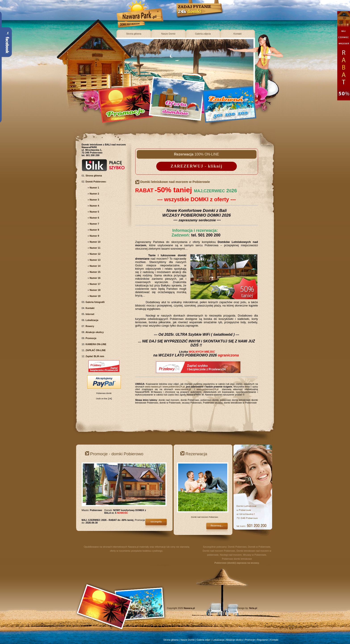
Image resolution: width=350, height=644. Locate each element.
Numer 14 (95, 266)
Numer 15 (95, 272)
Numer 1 (94, 188)
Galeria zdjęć (204, 640)
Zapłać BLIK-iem (94, 356)
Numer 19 (95, 296)
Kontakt (237, 34)
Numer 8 (94, 230)
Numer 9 (94, 236)
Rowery (89, 326)
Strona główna (134, 34)
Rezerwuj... (217, 526)
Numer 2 (94, 194)
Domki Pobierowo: (96, 182)
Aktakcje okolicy (234, 640)
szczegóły (156, 522)
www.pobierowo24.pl (174, 387)
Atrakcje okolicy (94, 332)
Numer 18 (95, 290)
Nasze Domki (168, 34)
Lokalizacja (92, 320)
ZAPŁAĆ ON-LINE (95, 350)
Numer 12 (95, 254)
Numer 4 (94, 206)
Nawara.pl (133, 547)
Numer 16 (95, 278)
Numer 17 (95, 284)
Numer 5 (94, 212)
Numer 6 (94, 218)
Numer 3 (94, 200)
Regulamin (263, 640)
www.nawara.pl (153, 387)
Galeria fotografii (95, 302)
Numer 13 (95, 260)
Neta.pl (253, 608)
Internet (90, 314)
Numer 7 (94, 224)
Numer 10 (95, 242)
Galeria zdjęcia (203, 34)
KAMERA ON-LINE (96, 344)
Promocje (91, 338)
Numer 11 (95, 248)
